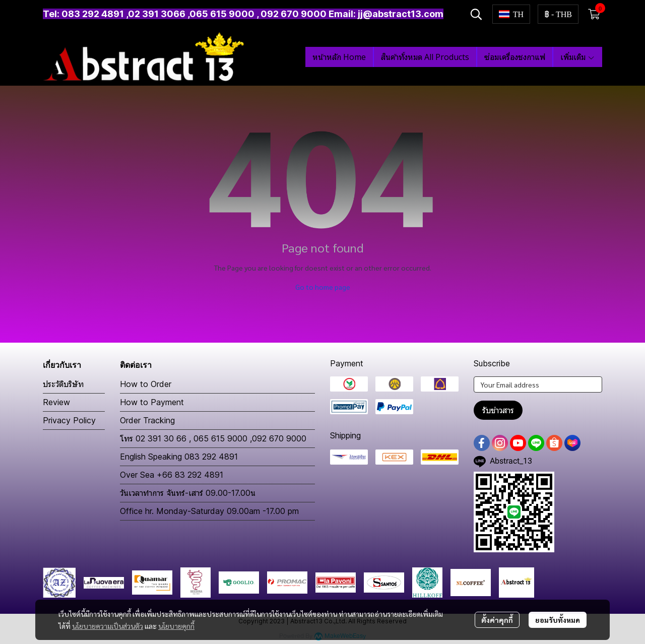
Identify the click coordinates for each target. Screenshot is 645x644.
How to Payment (152, 402)
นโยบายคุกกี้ (176, 626)
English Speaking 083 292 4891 (179, 457)
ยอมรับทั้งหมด (558, 620)
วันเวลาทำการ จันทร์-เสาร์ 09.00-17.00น (188, 493)
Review (56, 402)
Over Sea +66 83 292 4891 (172, 475)
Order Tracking (147, 420)
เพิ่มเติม (578, 57)
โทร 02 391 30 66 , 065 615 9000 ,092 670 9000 (213, 438)
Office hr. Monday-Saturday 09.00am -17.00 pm (209, 511)
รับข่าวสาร (498, 410)
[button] (476, 14)
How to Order (146, 384)
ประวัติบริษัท (63, 384)
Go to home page (323, 287)
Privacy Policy (69, 420)
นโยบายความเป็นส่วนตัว (108, 626)
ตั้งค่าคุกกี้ (497, 620)
